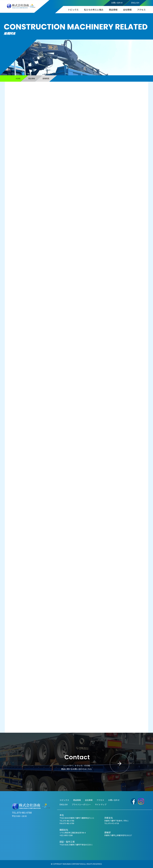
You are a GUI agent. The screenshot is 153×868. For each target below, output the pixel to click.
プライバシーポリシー (81, 804)
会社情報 (127, 10)
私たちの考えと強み (94, 10)
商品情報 (113, 10)
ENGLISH (135, 3)
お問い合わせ (117, 3)
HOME (18, 78)
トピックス (73, 10)
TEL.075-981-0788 (22, 813)
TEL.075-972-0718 (112, 823)
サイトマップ (101, 804)
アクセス (141, 10)
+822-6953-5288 (66, 835)
